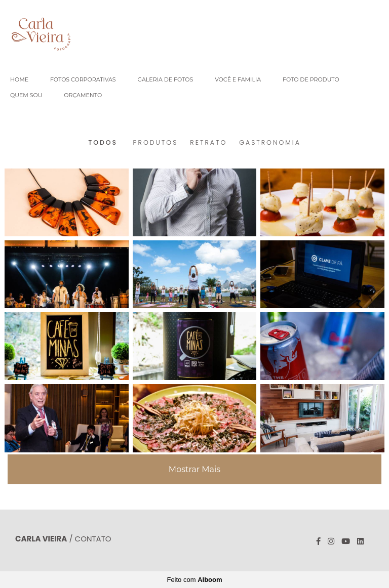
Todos (103, 143)
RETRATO (208, 143)
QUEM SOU (26, 95)
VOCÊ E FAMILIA (238, 79)
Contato (93, 539)
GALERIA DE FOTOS (165, 79)
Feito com (194, 580)
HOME (19, 79)
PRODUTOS (156, 143)
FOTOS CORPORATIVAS (83, 79)
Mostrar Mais (194, 469)
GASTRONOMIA (270, 143)
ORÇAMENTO (83, 95)
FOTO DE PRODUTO (311, 79)
